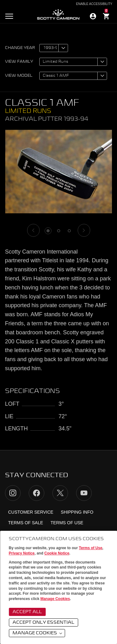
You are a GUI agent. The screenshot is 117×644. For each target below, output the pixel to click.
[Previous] (33, 230)
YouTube (84, 493)
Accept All (27, 612)
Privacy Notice (22, 553)
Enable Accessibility (94, 4)
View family (19, 62)
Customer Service (31, 512)
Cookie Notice (57, 553)
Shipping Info (77, 512)
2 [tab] (59, 231)
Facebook (37, 493)
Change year (20, 48)
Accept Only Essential (43, 622)
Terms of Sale (26, 523)
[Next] (84, 230)
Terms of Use (91, 548)
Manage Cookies (55, 599)
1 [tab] (48, 231)
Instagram (13, 493)
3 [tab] (69, 231)
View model (19, 76)
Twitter (60, 493)
